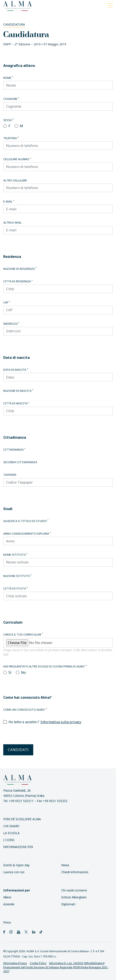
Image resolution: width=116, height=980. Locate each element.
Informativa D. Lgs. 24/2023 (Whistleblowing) (77, 963)
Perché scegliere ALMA (22, 819)
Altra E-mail (12, 222)
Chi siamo (11, 826)
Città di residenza (18, 281)
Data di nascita (16, 370)
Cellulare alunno (17, 159)
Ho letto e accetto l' (45, 722)
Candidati (18, 750)
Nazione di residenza (20, 269)
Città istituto (16, 588)
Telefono (11, 138)
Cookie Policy (38, 963)
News (65, 865)
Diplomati (68, 904)
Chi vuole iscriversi (74, 890)
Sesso (9, 120)
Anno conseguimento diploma (27, 534)
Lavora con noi (14, 872)
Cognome (11, 99)
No (23, 672)
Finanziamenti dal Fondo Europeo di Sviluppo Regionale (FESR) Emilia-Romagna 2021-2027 (56, 969)
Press (7, 922)
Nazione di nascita (18, 391)
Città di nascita (16, 403)
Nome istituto (15, 555)
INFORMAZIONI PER (18, 847)
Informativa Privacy (15, 963)
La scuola (11, 833)
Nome (8, 78)
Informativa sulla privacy (61, 722)
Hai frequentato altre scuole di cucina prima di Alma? (45, 666)
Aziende (9, 904)
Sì (10, 672)
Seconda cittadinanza (20, 462)
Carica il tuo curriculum (23, 634)
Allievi (7, 897)
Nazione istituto (17, 576)
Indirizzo (11, 324)
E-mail (9, 201)
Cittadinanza (14, 450)
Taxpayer (10, 475)
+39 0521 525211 (21, 801)
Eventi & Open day (16, 865)
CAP (7, 302)
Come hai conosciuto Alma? (25, 710)
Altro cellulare (15, 180)
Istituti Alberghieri (74, 897)
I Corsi (9, 840)
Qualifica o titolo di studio (26, 521)
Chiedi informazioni (75, 872)
